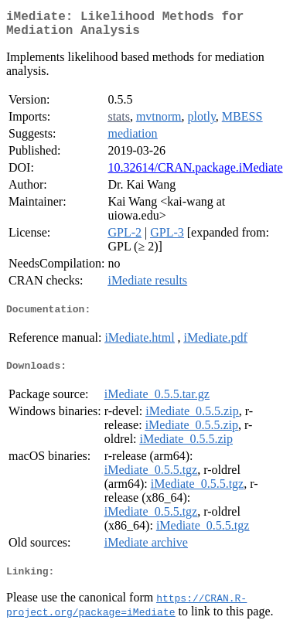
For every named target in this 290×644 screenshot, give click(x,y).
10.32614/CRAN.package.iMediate (195, 174)
